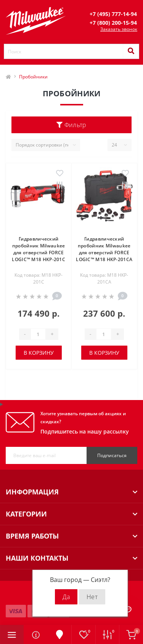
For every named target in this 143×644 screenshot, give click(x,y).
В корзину (39, 353)
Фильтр (71, 125)
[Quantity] (38, 334)
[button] (113, 14)
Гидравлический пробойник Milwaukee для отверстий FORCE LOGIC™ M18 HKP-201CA (104, 249)
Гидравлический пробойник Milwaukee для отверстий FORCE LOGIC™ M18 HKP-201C (39, 249)
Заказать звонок (119, 29)
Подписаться (112, 455)
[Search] (131, 51)
